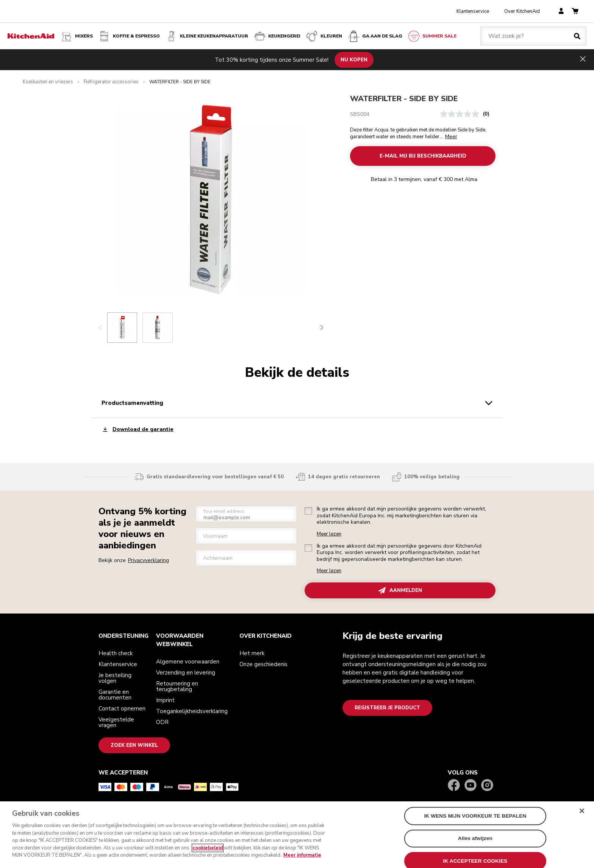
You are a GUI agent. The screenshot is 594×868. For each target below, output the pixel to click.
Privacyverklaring (148, 560)
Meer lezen (329, 534)
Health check (116, 653)
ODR (162, 722)
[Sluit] (582, 813)
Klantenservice (473, 11)
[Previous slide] (100, 328)
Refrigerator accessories (111, 82)
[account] (561, 12)
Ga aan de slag (375, 36)
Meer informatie (302, 858)
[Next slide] (322, 328)
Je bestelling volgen (115, 678)
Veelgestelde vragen (116, 722)
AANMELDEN (400, 591)
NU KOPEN (354, 59)
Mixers (76, 36)
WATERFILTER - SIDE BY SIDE (404, 99)
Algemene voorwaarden (188, 662)
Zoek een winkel (134, 745)
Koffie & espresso (129, 36)
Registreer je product (387, 708)
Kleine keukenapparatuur (206, 36)
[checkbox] (308, 511)
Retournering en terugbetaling (177, 686)
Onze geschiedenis (263, 664)
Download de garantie (138, 429)
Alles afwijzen (475, 841)
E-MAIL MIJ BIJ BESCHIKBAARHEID (423, 156)
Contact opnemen (122, 709)
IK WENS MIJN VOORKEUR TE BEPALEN (475, 819)
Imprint (165, 700)
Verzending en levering (186, 673)
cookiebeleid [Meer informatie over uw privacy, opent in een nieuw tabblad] (208, 851)
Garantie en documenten (115, 695)
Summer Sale (432, 36)
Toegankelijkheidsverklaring (192, 711)
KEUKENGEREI (277, 36)
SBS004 (360, 114)
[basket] (575, 12)
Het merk (252, 653)
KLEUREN (324, 36)
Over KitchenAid (522, 11)
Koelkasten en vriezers (48, 82)
